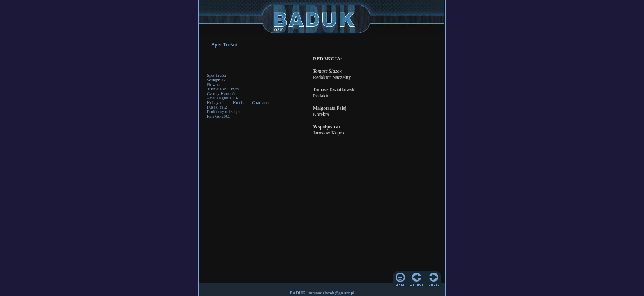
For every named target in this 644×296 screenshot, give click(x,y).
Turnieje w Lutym (223, 89)
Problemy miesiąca (224, 112)
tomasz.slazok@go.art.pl (331, 293)
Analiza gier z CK (223, 98)
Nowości (215, 84)
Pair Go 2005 (219, 116)
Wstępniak (216, 80)
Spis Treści (217, 75)
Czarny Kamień (221, 94)
